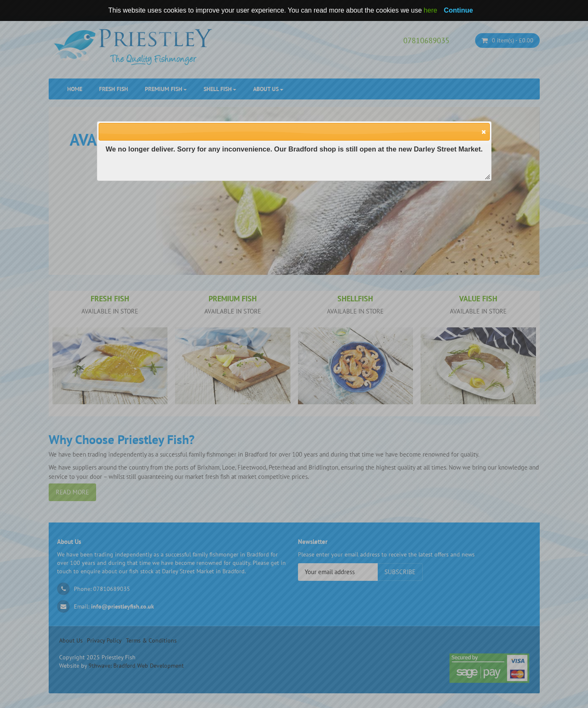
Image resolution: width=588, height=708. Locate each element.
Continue (459, 10)
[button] (483, 131)
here (431, 10)
